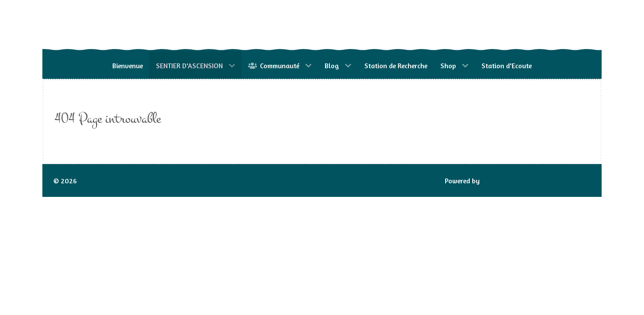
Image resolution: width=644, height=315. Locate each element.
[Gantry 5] (119, 26)
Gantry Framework (510, 181)
